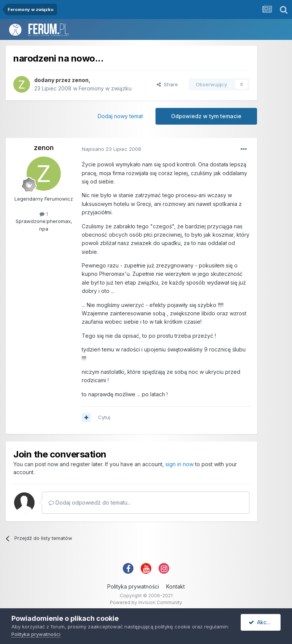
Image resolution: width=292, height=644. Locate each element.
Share (167, 84)
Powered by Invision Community (146, 602)
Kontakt (175, 586)
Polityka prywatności (133, 586)
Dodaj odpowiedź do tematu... (90, 502)
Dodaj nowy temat (120, 116)
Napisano (111, 149)
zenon (80, 80)
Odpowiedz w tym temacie (206, 116)
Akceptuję (265, 622)
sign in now (179, 464)
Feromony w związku (105, 88)
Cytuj (104, 417)
